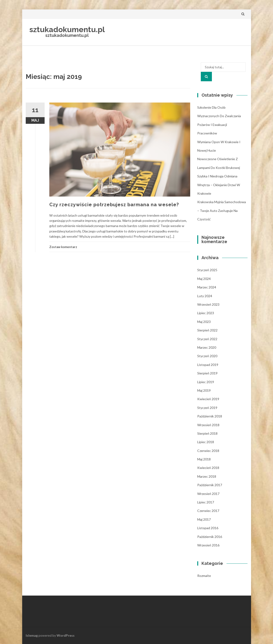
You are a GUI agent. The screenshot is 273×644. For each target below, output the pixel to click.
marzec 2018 (207, 476)
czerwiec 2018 (208, 451)
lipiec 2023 (206, 313)
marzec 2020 (207, 347)
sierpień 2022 (207, 330)
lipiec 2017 (206, 502)
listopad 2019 (208, 365)
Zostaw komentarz (63, 247)
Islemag (32, 635)
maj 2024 (204, 279)
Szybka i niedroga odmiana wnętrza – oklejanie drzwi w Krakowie (219, 185)
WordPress (66, 635)
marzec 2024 (207, 287)
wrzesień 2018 (208, 425)
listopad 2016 (208, 528)
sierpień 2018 (207, 433)
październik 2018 (210, 416)
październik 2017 (210, 485)
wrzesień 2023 (208, 304)
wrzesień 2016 (208, 545)
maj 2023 (204, 322)
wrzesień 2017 (208, 494)
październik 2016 (210, 537)
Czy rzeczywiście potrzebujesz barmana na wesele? (114, 205)
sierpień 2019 (207, 373)
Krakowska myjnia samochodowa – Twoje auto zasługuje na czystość (222, 210)
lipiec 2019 (206, 382)
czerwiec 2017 (208, 511)
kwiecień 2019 (208, 399)
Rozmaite (204, 576)
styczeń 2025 (207, 270)
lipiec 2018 (206, 442)
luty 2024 (205, 296)
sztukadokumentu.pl (67, 29)
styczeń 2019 (207, 408)
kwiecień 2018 (208, 468)
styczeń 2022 (207, 339)
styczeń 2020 (207, 356)
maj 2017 (204, 519)
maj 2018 (204, 459)
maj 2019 (204, 390)
